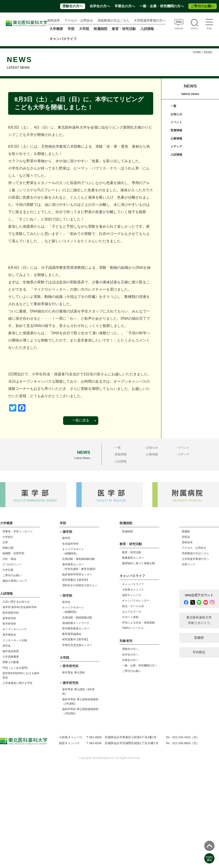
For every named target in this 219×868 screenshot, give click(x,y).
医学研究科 (9, 624)
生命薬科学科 (70, 544)
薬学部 (67, 532)
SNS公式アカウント (199, 595)
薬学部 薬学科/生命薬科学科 (20, 607)
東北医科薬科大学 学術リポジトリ (199, 620)
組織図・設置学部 (13, 553)
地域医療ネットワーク (76, 623)
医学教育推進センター (76, 629)
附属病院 (101, 29)
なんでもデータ (132, 612)
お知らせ (176, 114)
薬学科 (66, 538)
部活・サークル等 (133, 606)
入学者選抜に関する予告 (17, 683)
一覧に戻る (81, 420)
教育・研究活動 (132, 552)
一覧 (173, 106)
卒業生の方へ (125, 6)
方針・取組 (9, 559)
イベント (176, 122)
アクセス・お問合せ (79, 21)
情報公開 (8, 548)
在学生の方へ (100, 6)
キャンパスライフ (133, 584)
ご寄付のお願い (203, 6)
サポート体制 (130, 617)
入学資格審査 (11, 657)
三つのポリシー (12, 564)
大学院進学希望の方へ (150, 21)
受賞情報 (176, 130)
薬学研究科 (9, 618)
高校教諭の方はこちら (195, 553)
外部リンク (189, 564)
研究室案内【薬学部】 (76, 580)
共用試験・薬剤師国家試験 (79, 559)
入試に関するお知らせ (16, 602)
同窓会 (186, 537)
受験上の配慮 (11, 662)
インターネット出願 (15, 640)
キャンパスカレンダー (136, 601)
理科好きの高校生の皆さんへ (80, 585)
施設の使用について (15, 581)
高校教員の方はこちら (113, 21)
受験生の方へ (73, 6)
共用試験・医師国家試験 (77, 618)
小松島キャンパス (133, 590)
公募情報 (176, 138)
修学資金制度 (11, 651)
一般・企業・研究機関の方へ (162, 6)
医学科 (66, 602)
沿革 (5, 542)
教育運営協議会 (72, 634)
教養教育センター (133, 558)
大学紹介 (8, 537)
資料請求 (54, 21)
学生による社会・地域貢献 (138, 623)
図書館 (186, 531)
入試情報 (176, 155)
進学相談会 (9, 635)
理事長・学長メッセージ (17, 531)
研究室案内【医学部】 (76, 639)
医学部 (67, 596)
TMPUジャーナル (133, 628)
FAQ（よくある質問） (16, 668)
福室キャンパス (132, 595)
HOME (197, 52)
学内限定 (199, 652)
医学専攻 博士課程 (73, 673)
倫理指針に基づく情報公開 (138, 563)
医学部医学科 (11, 613)
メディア (176, 146)
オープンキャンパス (15, 629)
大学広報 (8, 570)
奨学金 (7, 646)
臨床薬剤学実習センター (77, 574)
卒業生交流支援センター (77, 645)
